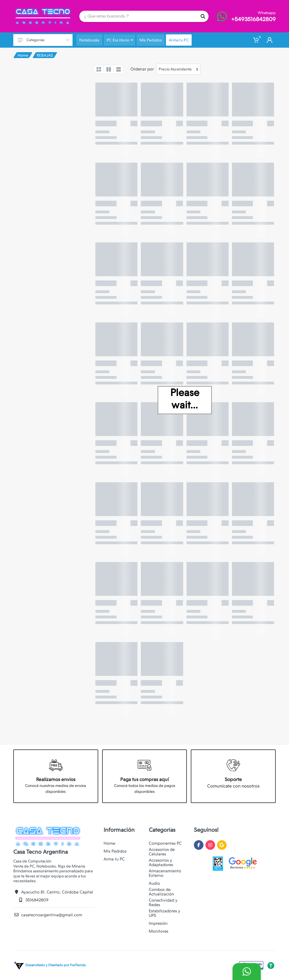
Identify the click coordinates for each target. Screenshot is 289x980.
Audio (154, 883)
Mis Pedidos (115, 851)
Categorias (43, 40)
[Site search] (138, 16)
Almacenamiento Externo (165, 873)
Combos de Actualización (161, 892)
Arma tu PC (114, 859)
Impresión (158, 923)
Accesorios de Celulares (162, 852)
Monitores (158, 931)
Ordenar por (142, 69)
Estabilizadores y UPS (165, 913)
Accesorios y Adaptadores (161, 862)
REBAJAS (45, 55)
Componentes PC (165, 843)
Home (23, 55)
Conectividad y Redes (163, 902)
